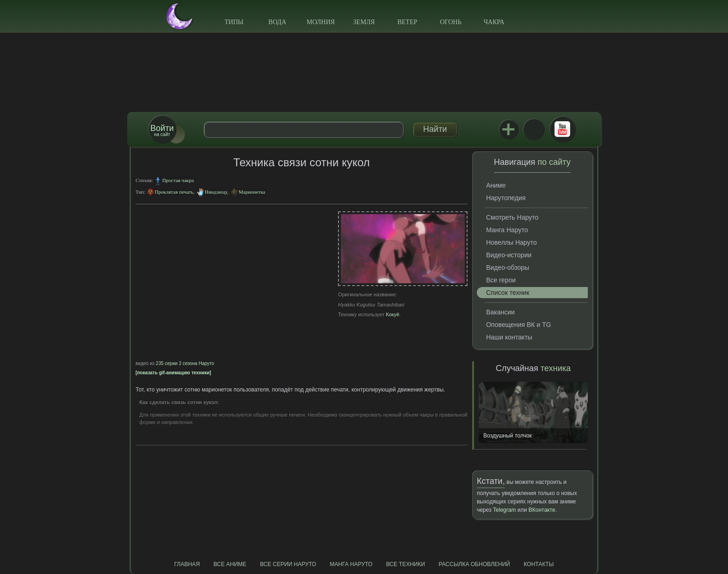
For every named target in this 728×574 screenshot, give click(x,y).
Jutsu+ (508, 129)
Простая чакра (178, 180)
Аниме (496, 185)
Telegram (504, 510)
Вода (277, 22)
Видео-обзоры (508, 267)
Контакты (539, 564)
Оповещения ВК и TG (519, 325)
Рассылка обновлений (474, 564)
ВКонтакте (533, 129)
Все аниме (230, 564)
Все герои (501, 280)
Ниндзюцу (216, 192)
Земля (364, 22)
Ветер (407, 22)
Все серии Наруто (288, 564)
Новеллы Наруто (511, 242)
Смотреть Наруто (512, 217)
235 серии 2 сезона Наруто (185, 363)
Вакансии (500, 312)
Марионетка (252, 192)
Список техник (508, 293)
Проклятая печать (174, 192)
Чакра (494, 22)
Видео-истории (509, 255)
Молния (321, 22)
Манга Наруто (507, 230)
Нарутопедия (506, 198)
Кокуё (393, 314)
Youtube (562, 129)
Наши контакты (509, 337)
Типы (234, 22)
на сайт (162, 130)
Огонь (451, 22)
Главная (187, 564)
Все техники (405, 564)
